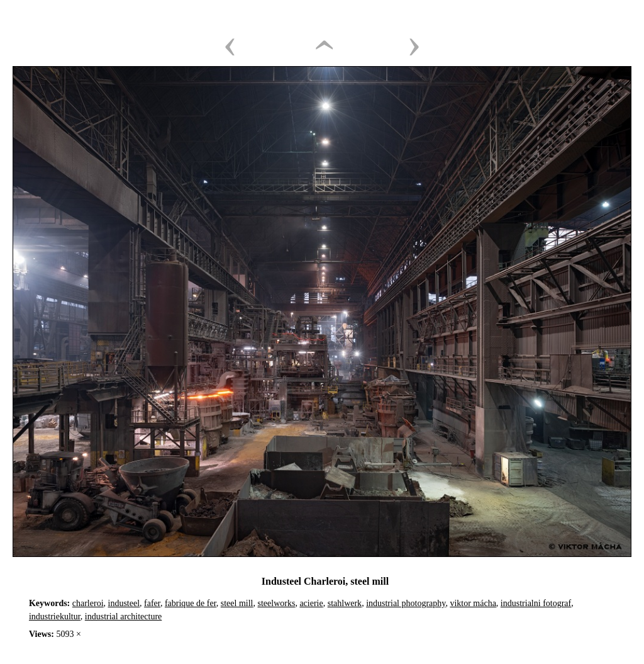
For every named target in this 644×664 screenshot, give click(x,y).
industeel (124, 603)
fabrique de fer (191, 603)
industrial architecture (123, 616)
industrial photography (406, 603)
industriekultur (55, 616)
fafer (152, 603)
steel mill (237, 603)
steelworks (277, 603)
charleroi (88, 603)
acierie (311, 603)
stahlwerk (345, 603)
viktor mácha (473, 603)
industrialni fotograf (536, 603)
